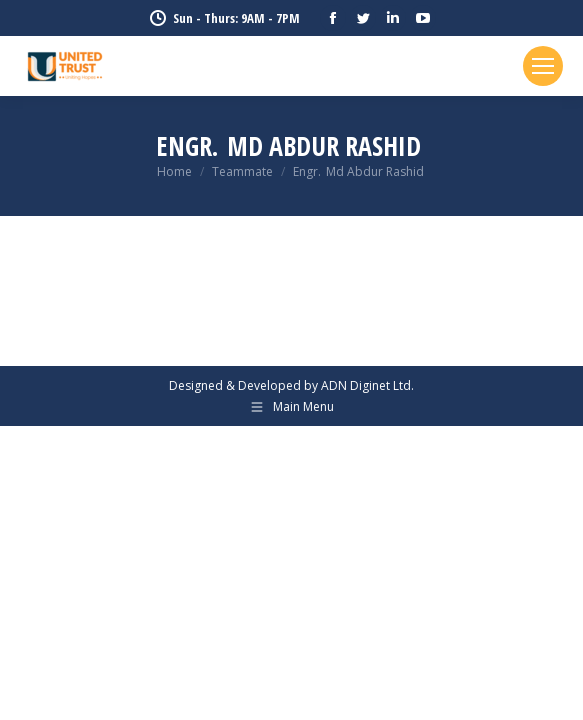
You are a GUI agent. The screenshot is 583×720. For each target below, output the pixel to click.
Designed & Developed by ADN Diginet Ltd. (291, 385)
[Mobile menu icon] (543, 66)
